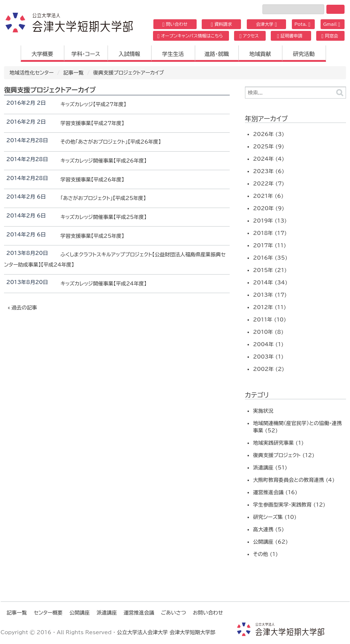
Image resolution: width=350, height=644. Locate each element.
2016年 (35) (270, 258)
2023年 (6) (269, 171)
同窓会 (330, 36)
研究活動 (304, 54)
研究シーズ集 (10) (275, 517)
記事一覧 (73, 73)
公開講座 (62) (270, 542)
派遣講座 (107, 613)
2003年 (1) (268, 357)
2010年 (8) (268, 332)
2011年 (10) (269, 320)
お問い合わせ (208, 613)
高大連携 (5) (268, 529)
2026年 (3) (269, 134)
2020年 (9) (269, 208)
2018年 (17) (270, 233)
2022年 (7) (269, 184)
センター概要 (48, 613)
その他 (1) (265, 554)
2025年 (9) (269, 147)
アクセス (249, 36)
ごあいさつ (174, 613)
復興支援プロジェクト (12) (284, 455)
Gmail (332, 24)
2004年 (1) (268, 344)
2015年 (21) (270, 270)
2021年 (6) (268, 196)
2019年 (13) (270, 221)
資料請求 (221, 24)
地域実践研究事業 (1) (278, 443)
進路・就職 (217, 54)
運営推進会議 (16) (275, 492)
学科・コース (86, 54)
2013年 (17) (270, 295)
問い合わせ (175, 24)
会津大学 (266, 24)
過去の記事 (24, 308)
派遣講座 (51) (270, 468)
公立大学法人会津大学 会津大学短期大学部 (166, 632)
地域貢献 (260, 54)
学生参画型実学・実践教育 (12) (289, 505)
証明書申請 (290, 36)
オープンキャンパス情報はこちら (190, 36)
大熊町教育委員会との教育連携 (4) (294, 480)
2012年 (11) (269, 307)
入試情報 (129, 54)
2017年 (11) (269, 245)
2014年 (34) (270, 283)
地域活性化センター (32, 73)
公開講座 (80, 613)
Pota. (302, 24)
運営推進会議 (139, 613)
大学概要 (43, 54)
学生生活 (173, 54)
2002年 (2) (269, 369)
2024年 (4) (269, 159)
